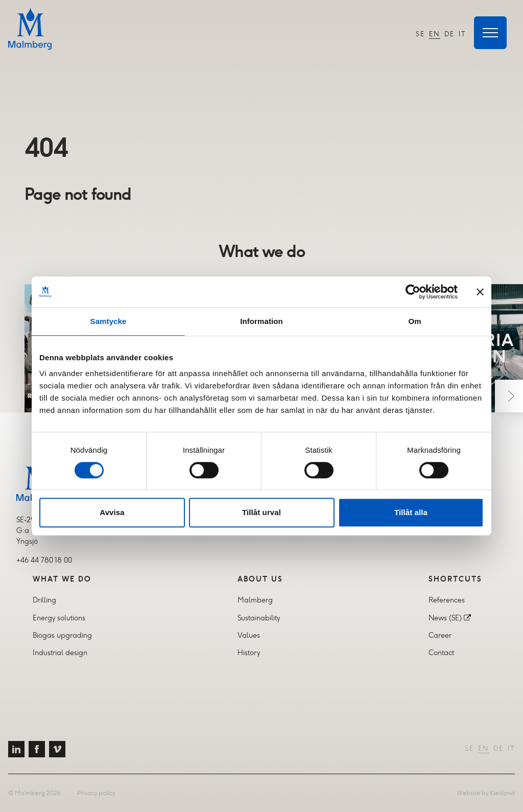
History (249, 653)
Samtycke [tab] (109, 321)
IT (462, 34)
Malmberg (255, 600)
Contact (441, 653)
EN (435, 34)
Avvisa (112, 512)
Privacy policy (96, 793)
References (447, 600)
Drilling (44, 600)
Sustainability (259, 618)
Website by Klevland (486, 793)
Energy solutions (59, 618)
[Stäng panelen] (480, 292)
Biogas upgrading (62, 635)
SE (420, 34)
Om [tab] (414, 321)
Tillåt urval (261, 512)
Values (249, 635)
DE (449, 34)
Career (440, 635)
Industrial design (60, 653)
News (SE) (445, 618)
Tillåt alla (411, 512)
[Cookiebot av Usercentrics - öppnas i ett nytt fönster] (413, 292)
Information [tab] (261, 321)
